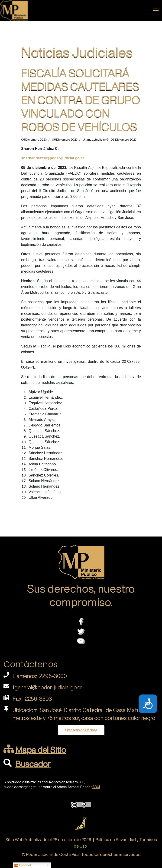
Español (23, 865)
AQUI (96, 787)
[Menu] (156, 10)
